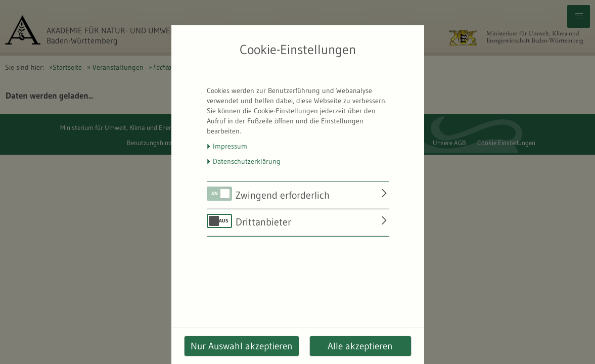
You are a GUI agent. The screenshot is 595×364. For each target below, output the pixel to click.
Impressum (230, 146)
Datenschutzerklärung (247, 161)
